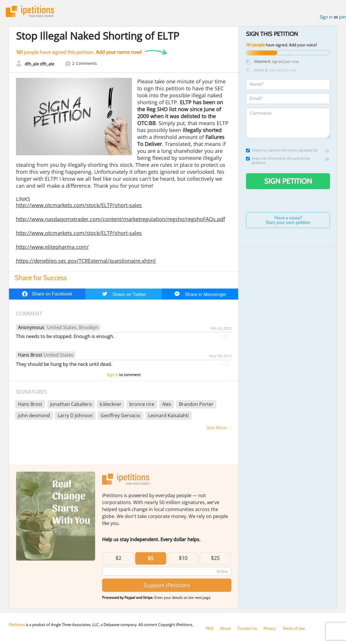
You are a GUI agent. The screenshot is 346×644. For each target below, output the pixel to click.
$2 (118, 558)
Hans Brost (30, 355)
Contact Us (247, 628)
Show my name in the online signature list (282, 150)
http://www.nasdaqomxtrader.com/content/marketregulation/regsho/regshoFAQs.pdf (121, 219)
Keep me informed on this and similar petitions (278, 160)
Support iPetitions (167, 585)
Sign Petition (288, 181)
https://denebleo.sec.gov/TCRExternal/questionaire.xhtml (86, 261)
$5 (151, 558)
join (343, 17)
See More (217, 428)
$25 (215, 558)
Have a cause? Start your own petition (288, 220)
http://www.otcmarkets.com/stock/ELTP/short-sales (79, 205)
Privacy (270, 628)
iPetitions (30, 11)
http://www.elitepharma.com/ (52, 247)
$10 (183, 558)
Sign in (326, 17)
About (225, 628)
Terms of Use (294, 628)
